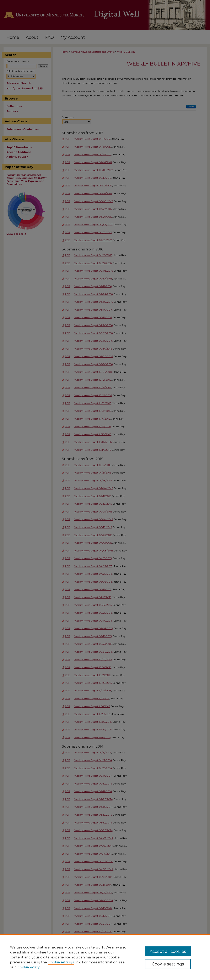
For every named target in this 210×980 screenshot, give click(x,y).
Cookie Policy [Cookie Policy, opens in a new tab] (29, 967)
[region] (105, 957)
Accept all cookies (168, 951)
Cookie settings (61, 962)
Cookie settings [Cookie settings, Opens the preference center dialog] (168, 964)
